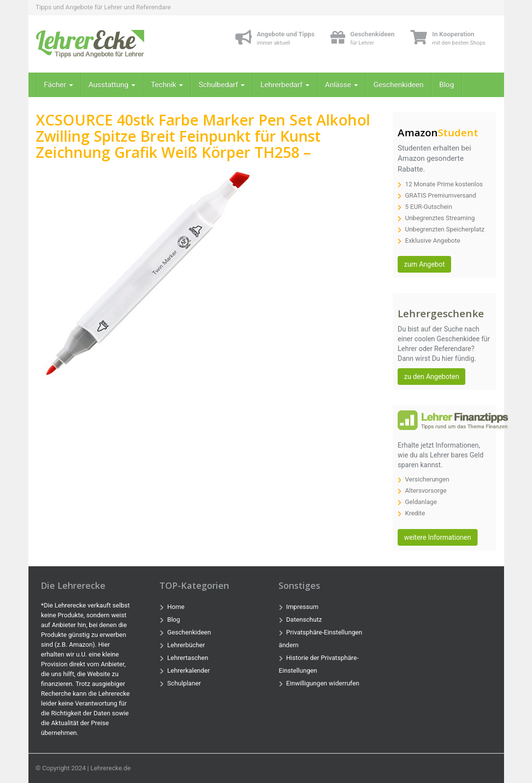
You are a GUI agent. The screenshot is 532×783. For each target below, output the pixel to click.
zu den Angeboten (431, 377)
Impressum (303, 607)
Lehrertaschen (188, 658)
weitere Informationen (438, 537)
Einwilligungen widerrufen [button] (323, 683)
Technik (167, 85)
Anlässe (342, 85)
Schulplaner (184, 683)
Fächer (59, 85)
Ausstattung (112, 85)
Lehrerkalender (189, 670)
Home (176, 607)
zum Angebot (424, 264)
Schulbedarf (222, 85)
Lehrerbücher (186, 645)
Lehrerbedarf (285, 85)
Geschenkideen (399, 85)
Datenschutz (304, 619)
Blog (447, 85)
